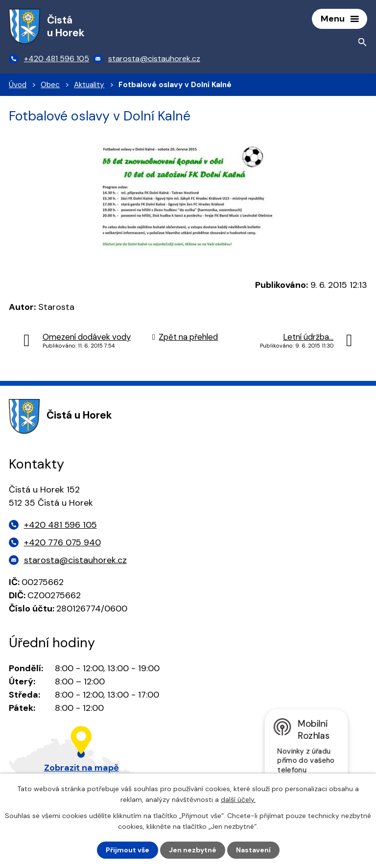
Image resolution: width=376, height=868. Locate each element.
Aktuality (89, 85)
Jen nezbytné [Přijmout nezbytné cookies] (193, 850)
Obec (50, 85)
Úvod (18, 85)
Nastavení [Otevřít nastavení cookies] (253, 850)
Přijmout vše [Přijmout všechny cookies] (128, 850)
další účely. (238, 799)
